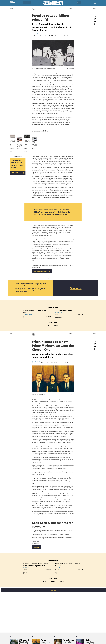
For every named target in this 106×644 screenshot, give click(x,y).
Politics (25, 572)
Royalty (25, 574)
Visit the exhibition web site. (42, 271)
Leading (57, 572)
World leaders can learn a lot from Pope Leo (67, 565)
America (25, 570)
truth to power (50, 503)
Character (57, 570)
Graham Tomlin (59, 568)
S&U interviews (58, 317)
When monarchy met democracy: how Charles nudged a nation (36, 565)
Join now (36, 547)
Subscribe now (27, 3)
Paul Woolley (27, 568)
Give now (76, 288)
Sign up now (15, 173)
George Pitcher (36, 361)
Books (56, 314)
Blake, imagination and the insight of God (37, 311)
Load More (54, 590)
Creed (56, 316)
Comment (26, 571)
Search (79, 3)
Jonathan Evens (36, 34)
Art (24, 316)
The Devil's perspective (63, 310)
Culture (25, 318)
